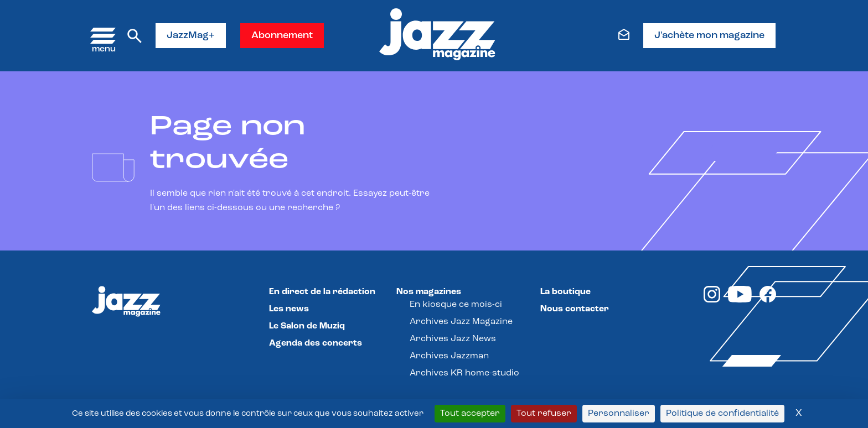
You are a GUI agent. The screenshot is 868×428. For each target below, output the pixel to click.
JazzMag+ (191, 36)
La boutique (565, 292)
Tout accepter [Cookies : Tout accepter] (470, 414)
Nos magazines (429, 292)
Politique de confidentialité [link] (722, 414)
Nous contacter (575, 309)
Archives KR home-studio (464, 373)
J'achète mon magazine (709, 36)
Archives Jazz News (453, 339)
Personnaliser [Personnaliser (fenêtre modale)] (619, 414)
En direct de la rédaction (322, 292)
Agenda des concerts (316, 343)
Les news (289, 309)
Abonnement (282, 36)
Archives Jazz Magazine (461, 322)
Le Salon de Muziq (307, 326)
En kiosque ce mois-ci (456, 305)
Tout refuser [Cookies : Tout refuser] (544, 414)
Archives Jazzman (449, 356)
